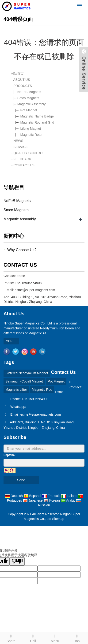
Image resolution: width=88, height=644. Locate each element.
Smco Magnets (28, 98)
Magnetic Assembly (32, 104)
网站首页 (17, 74)
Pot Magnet (29, 110)
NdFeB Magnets (29, 92)
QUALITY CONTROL (29, 153)
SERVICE (21, 147)
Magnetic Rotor (32, 135)
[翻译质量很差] (17, 561)
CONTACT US (24, 165)
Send (21, 480)
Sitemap (58, 519)
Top (77, 638)
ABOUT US (21, 80)
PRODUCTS (23, 86)
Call (33, 638)
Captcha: (10, 455)
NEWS (18, 141)
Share (11, 638)
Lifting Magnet (31, 129)
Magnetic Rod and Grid (37, 122)
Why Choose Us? (22, 250)
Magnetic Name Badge (37, 116)
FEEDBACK (22, 159)
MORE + (11, 341)
